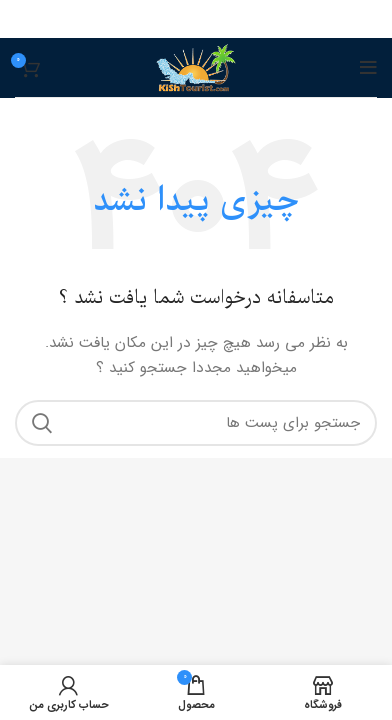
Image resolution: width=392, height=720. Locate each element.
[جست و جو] (196, 423)
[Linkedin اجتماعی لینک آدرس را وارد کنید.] (198, 19)
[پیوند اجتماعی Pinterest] (223, 19)
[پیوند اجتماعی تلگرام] (149, 19)
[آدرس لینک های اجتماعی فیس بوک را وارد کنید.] (246, 19)
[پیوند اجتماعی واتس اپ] (174, 19)
